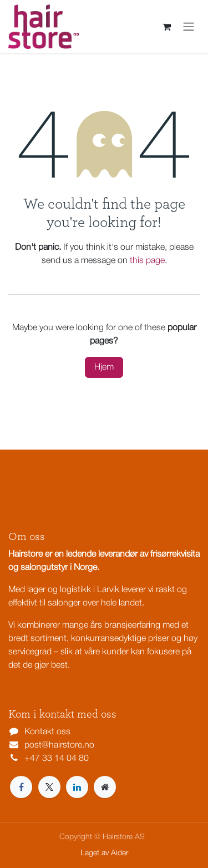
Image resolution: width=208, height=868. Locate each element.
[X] (49, 787)
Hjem (104, 367)
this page (147, 261)
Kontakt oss (47, 732)
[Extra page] (105, 787)
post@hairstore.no (59, 745)
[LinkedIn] (77, 787)
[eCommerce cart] (166, 27)
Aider (120, 853)
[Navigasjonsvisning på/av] (189, 27)
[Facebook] (21, 787)
